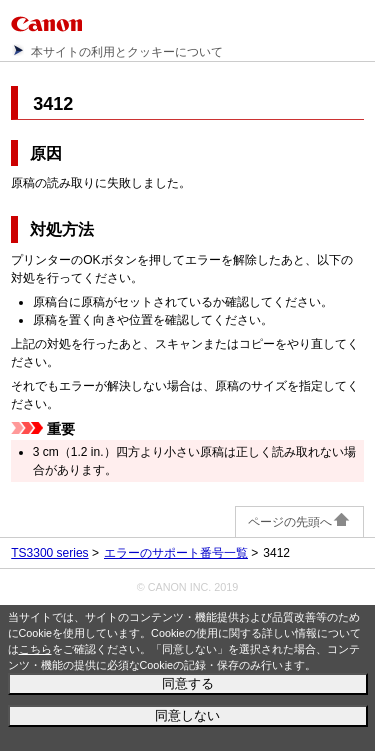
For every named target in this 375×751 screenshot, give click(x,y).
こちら (35, 649)
